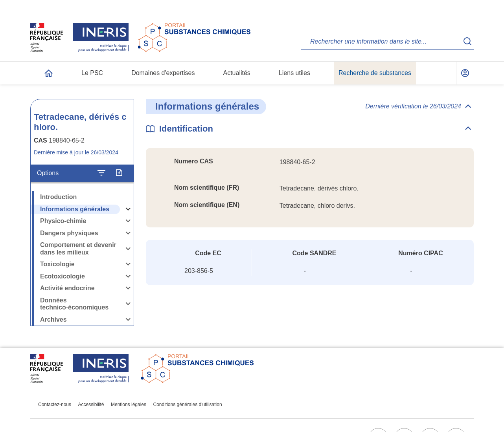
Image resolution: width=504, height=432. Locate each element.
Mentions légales (129, 405)
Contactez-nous (55, 405)
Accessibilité (91, 405)
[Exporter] (119, 173)
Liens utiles (294, 73)
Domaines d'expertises (163, 73)
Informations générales (75, 209)
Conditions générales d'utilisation (188, 405)
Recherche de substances (375, 73)
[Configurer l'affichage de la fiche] (101, 173)
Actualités (237, 73)
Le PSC (92, 73)
